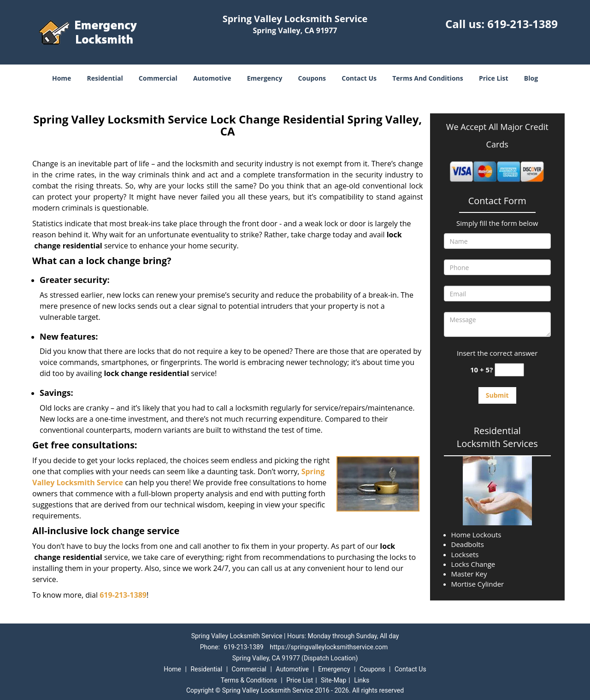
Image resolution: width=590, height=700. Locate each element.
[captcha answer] (509, 370)
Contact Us (359, 78)
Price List (494, 78)
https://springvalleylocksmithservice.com (329, 647)
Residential (105, 78)
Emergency (265, 78)
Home (62, 78)
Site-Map (333, 680)
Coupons (312, 78)
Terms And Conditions (428, 78)
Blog (531, 78)
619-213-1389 (522, 24)
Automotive (212, 78)
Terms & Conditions (249, 680)
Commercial (158, 78)
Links (362, 680)
